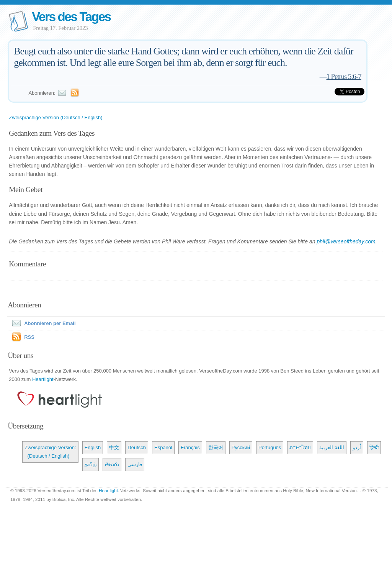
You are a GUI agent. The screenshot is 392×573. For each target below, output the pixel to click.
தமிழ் (91, 464)
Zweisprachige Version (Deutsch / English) (56, 117)
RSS (29, 337)
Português (270, 447)
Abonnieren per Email (42, 323)
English (93, 447)
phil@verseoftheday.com (346, 241)
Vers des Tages (71, 17)
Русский (241, 447)
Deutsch (137, 447)
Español (163, 447)
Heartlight (43, 379)
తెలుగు (112, 464)
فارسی (135, 464)
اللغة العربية (332, 447)
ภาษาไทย (300, 447)
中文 (114, 447)
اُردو (357, 447)
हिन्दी (374, 447)
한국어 (216, 447)
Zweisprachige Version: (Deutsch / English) (50, 452)
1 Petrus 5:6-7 (344, 76)
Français (190, 447)
